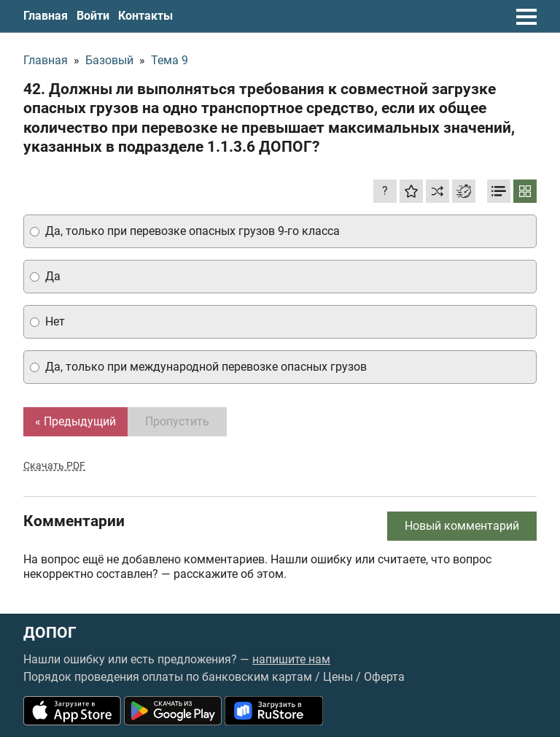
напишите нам (291, 659)
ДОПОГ (50, 633)
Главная (46, 16)
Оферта (384, 677)
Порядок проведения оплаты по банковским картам (168, 677)
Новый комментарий (462, 526)
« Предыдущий (75, 421)
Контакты (145, 16)
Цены (338, 677)
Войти (93, 16)
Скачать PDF (54, 466)
